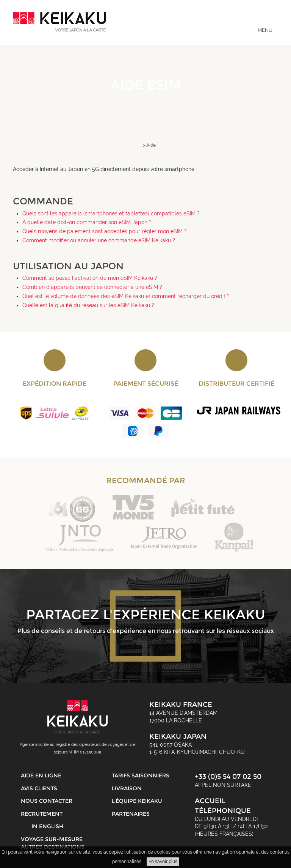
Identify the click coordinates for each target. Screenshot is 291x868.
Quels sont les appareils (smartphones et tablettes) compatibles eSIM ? (111, 213)
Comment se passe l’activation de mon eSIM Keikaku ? (90, 278)
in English (47, 826)
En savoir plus (163, 862)
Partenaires (131, 814)
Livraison (127, 788)
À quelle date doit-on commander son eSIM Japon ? (87, 222)
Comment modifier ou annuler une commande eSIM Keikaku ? (99, 240)
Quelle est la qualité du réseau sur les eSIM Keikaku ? (88, 305)
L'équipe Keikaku (137, 801)
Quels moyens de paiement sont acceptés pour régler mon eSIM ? (105, 231)
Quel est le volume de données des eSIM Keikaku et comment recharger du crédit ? (126, 296)
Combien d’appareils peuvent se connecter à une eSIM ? (92, 287)
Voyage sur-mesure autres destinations (53, 843)
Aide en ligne (41, 775)
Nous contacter (47, 801)
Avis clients (39, 788)
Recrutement (42, 814)
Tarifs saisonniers (141, 775)
